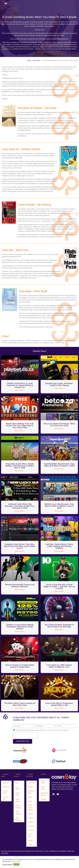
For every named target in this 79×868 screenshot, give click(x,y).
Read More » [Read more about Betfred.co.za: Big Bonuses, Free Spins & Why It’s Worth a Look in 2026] (59, 511)
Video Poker (17, 800)
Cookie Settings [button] (7, 864)
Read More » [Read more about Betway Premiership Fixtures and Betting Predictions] (20, 590)
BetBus (30, 845)
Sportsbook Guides (44, 794)
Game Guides (43, 788)
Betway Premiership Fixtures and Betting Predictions (20, 586)
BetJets (31, 841)
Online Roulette (18, 807)
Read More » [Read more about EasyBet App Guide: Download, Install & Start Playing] (59, 388)
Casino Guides (43, 782)
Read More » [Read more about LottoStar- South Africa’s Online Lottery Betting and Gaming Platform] (59, 551)
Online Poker (18, 794)
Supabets (31, 826)
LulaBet (31, 822)
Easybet (31, 787)
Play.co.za (31, 783)
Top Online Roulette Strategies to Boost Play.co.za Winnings (59, 626)
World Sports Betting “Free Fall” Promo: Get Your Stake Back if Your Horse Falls (20, 426)
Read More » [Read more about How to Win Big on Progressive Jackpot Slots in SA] (59, 708)
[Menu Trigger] (6, 3)
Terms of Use (6, 798)
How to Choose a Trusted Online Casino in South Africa (20, 666)
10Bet (30, 801)
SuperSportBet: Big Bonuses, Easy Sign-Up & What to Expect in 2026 (59, 465)
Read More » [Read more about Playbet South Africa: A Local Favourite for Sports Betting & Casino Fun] (20, 390)
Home (29, 60)
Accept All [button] (16, 864)
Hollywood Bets (31, 792)
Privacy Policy (5, 792)
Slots (17, 783)
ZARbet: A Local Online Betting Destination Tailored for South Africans (20, 627)
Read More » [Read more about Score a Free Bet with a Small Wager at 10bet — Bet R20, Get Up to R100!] (59, 591)
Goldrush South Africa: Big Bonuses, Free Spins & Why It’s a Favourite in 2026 (20, 506)
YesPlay (31, 814)
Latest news (36, 60)
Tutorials (44, 799)
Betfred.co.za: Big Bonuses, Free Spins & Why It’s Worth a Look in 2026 (59, 506)
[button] (3, 750)
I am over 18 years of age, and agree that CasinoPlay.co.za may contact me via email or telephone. (42, 730)
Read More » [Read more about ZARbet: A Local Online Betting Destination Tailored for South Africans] (20, 632)
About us (6, 783)
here (10, 49)
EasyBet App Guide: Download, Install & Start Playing (59, 384)
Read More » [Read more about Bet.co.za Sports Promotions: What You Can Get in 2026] (59, 429)
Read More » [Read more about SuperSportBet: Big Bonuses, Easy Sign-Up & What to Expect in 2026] (59, 469)
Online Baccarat (18, 813)
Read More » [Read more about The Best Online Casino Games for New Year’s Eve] (20, 708)
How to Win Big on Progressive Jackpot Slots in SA (59, 704)
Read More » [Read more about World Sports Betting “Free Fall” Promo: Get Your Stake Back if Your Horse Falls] (20, 431)
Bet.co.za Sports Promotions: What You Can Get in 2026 (59, 425)
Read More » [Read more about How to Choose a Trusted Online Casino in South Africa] (20, 670)
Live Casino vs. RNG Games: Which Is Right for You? (59, 666)
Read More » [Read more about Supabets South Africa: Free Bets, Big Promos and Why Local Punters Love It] (20, 551)
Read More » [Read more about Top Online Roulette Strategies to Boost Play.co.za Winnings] (59, 630)
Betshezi (31, 818)
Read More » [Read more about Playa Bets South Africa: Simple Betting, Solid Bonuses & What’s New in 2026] (20, 471)
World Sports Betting (30, 807)
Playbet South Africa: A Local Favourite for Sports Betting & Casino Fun (20, 385)
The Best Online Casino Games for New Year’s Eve (20, 704)
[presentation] (25, 735)
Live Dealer (18, 788)
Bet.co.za (31, 830)
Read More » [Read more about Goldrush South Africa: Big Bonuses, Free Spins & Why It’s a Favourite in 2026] (20, 511)
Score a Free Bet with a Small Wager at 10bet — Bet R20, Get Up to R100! (59, 586)
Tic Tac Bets (30, 835)
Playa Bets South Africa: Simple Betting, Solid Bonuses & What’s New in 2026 (20, 466)
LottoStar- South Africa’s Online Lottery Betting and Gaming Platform (59, 546)
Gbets (30, 797)
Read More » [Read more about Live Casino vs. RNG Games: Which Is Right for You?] (59, 670)
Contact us (6, 787)
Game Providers (19, 819)
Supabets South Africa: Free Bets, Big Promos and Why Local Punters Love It (20, 546)
